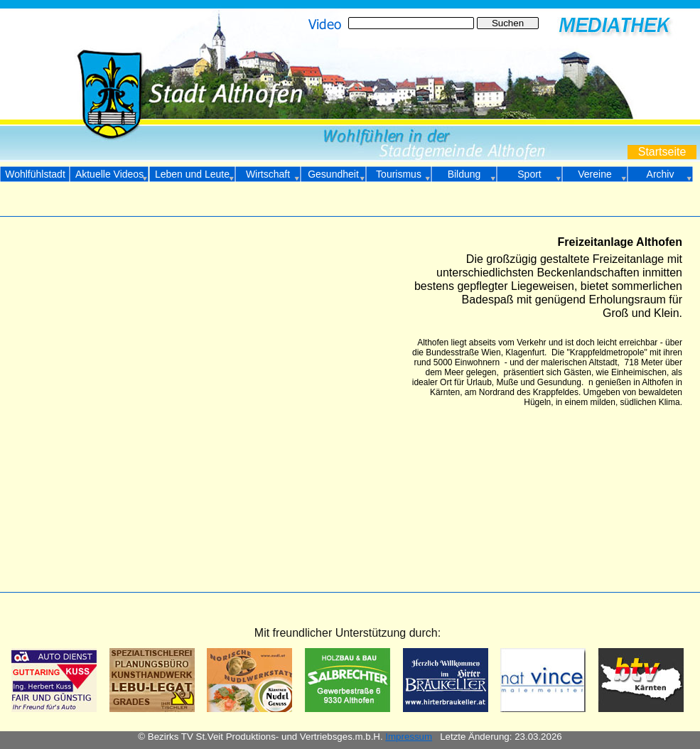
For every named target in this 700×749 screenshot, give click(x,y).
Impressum (409, 737)
